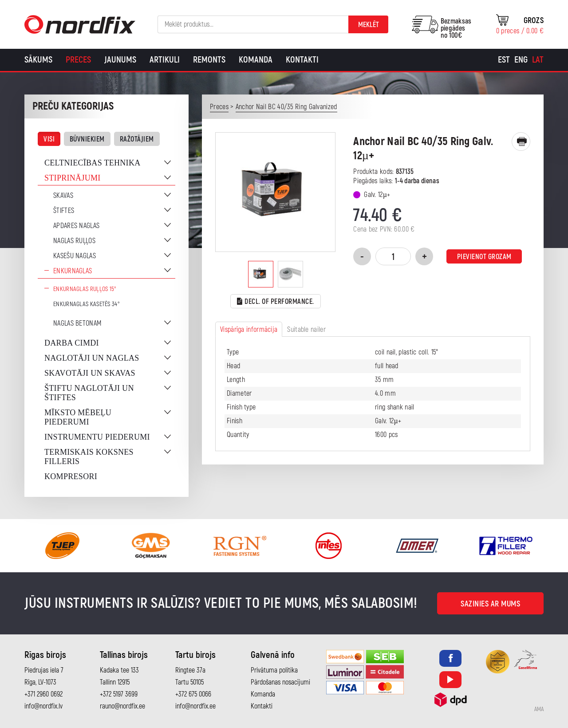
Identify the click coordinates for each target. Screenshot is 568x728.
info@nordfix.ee (195, 706)
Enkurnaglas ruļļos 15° (85, 289)
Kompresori (71, 476)
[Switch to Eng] (521, 60)
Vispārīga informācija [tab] (249, 330)
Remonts (209, 60)
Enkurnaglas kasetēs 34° (87, 304)
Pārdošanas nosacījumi (280, 682)
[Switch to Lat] (538, 60)
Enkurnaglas (73, 271)
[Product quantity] (393, 256)
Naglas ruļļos (74, 241)
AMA (539, 709)
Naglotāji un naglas (92, 358)
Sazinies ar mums (490, 604)
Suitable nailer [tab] (306, 330)
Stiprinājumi (73, 178)
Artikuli (165, 60)
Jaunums (120, 60)
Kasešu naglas (75, 256)
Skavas (63, 196)
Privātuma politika (274, 670)
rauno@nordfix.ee (122, 706)
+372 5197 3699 (119, 694)
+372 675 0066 (193, 694)
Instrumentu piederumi (97, 437)
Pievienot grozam (484, 257)
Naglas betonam (77, 323)
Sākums (38, 60)
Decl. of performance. (276, 302)
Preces (78, 60)
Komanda (256, 60)
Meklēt (369, 25)
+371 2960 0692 (43, 694)
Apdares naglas (76, 226)
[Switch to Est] (504, 60)
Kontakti (302, 60)
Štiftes (64, 211)
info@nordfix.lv (43, 706)
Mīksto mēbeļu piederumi (78, 417)
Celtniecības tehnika (93, 163)
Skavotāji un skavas (90, 373)
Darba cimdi (72, 343)
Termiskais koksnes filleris (89, 457)
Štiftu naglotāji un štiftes (89, 393)
